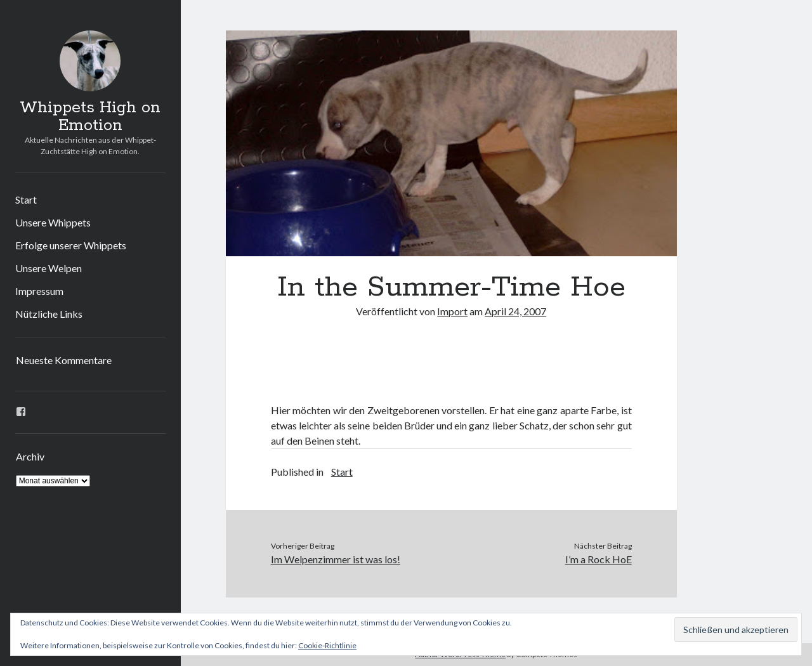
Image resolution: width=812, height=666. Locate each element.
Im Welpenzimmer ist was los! (336, 559)
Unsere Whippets (53, 222)
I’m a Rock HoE (599, 559)
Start (26, 199)
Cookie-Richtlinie (327, 645)
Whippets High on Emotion (90, 117)
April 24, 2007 (515, 311)
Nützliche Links (49, 314)
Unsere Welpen (49, 268)
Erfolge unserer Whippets (71, 245)
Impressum (39, 291)
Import (452, 311)
